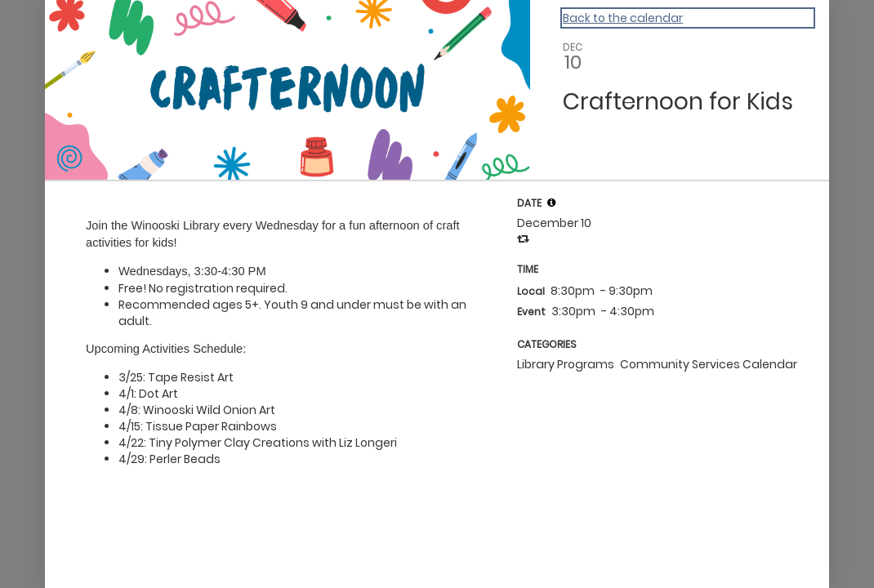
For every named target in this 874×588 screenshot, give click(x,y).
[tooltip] (551, 203)
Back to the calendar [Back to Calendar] (623, 18)
